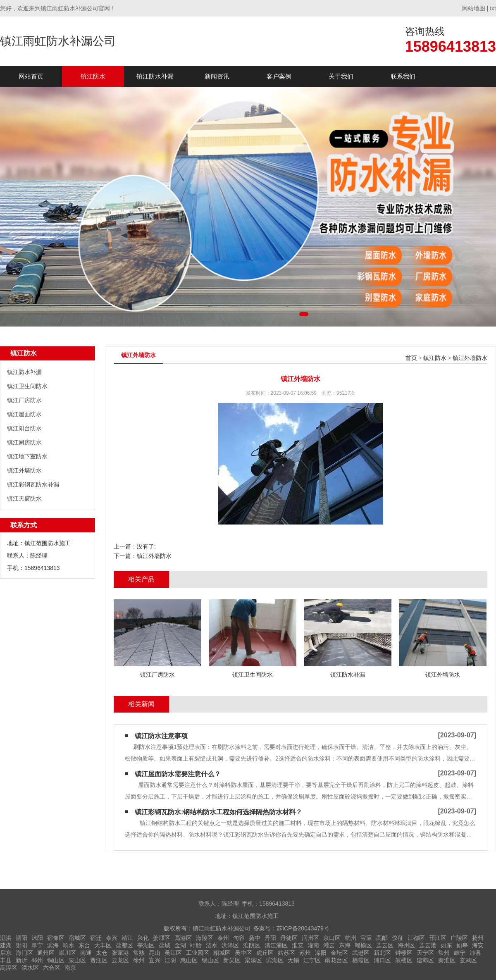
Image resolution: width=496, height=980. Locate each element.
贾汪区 (99, 960)
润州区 (310, 938)
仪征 (398, 938)
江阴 (170, 960)
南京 (70, 968)
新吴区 (232, 960)
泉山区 (77, 960)
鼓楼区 (404, 960)
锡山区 (210, 960)
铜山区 (56, 960)
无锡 (293, 960)
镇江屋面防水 (24, 414)
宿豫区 (56, 938)
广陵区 (459, 938)
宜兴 (155, 960)
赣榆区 (363, 945)
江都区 (416, 938)
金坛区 (339, 953)
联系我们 (403, 76)
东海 (345, 945)
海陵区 (205, 938)
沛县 (475, 953)
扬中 (255, 938)
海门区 (24, 953)
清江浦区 (276, 945)
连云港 (428, 945)
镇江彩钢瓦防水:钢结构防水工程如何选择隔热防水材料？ (218, 812)
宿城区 (77, 938)
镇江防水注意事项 (161, 736)
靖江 (127, 938)
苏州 (305, 953)
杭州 (351, 938)
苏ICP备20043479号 (303, 928)
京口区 (332, 938)
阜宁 (37, 945)
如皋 (462, 945)
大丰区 (103, 945)
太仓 (102, 953)
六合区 (52, 968)
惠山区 (189, 960)
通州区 (46, 953)
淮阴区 (252, 945)
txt (493, 8)
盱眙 (196, 945)
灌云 (329, 945)
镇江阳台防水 (24, 428)
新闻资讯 (217, 76)
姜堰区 (162, 938)
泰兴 (112, 938)
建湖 (6, 945)
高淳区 (9, 968)
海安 (478, 945)
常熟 (139, 953)
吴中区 (243, 953)
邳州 (37, 960)
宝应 (366, 938)
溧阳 (321, 953)
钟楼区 (404, 953)
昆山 (155, 953)
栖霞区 (361, 960)
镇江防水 (93, 76)
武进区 (361, 953)
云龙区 (120, 960)
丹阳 (270, 938)
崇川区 (67, 953)
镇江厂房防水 (24, 400)
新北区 (382, 953)
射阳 (21, 945)
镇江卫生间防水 (27, 386)
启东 (6, 953)
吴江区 (173, 953)
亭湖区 (146, 945)
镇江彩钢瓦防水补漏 (33, 484)
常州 (444, 953)
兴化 (143, 938)
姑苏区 (286, 953)
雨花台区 (336, 960)
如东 (446, 945)
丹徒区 (289, 938)
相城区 (222, 953)
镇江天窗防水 (24, 498)
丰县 (6, 960)
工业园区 (198, 953)
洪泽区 (230, 945)
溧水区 (30, 968)
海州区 (406, 945)
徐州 (139, 960)
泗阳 (21, 938)
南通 (86, 953)
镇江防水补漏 (155, 76)
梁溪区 (253, 960)
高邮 (382, 938)
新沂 (21, 960)
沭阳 (37, 938)
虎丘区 (265, 953)
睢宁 (460, 953)
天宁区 (425, 953)
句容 (239, 938)
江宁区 (312, 960)
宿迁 (96, 938)
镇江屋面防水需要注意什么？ (178, 774)
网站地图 (474, 8)
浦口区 (382, 960)
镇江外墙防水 (24, 470)
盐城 (165, 945)
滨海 (53, 945)
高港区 (183, 938)
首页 (411, 358)
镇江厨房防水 (24, 442)
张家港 (120, 953)
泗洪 (6, 938)
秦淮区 (447, 960)
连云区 (385, 945)
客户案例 (279, 76)
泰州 (223, 938)
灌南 (313, 945)
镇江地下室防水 (27, 456)
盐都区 (124, 945)
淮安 (298, 945)
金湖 (180, 945)
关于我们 (341, 76)
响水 (69, 945)
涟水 (212, 945)
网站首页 (31, 76)
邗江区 (438, 938)
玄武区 (468, 960)
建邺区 (425, 960)
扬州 (478, 938)
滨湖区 (275, 960)
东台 (84, 945)
